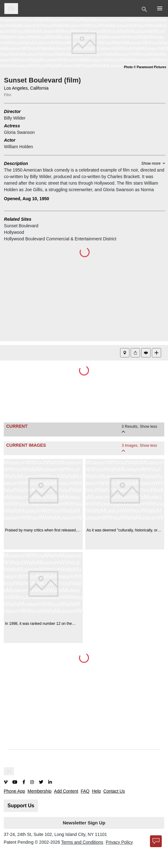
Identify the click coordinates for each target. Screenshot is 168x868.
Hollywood (14, 232)
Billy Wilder (15, 118)
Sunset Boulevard (21, 226)
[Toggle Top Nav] (145, 9)
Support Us (21, 806)
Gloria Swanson (19, 132)
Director (12, 111)
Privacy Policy (119, 842)
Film (8, 95)
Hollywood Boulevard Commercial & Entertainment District (60, 239)
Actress (12, 126)
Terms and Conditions (82, 842)
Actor (10, 140)
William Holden (19, 147)
